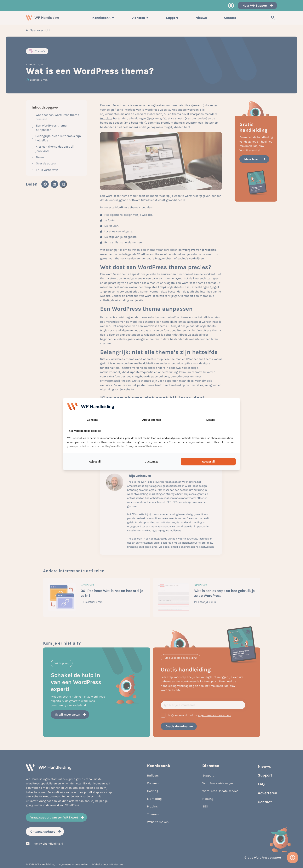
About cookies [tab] (151, 420)
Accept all (208, 462)
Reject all (95, 462)
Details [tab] (211, 420)
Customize (152, 462)
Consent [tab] (92, 420)
